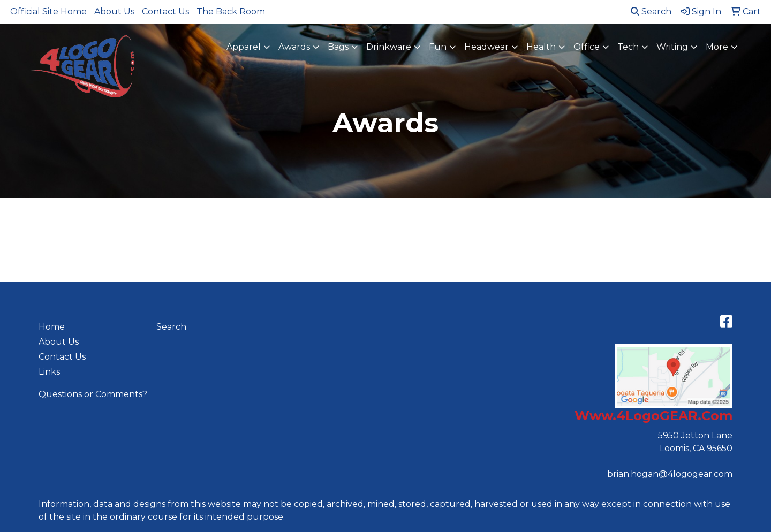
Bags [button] (338, 47)
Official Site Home (48, 12)
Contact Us (165, 12)
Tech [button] (628, 47)
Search (651, 12)
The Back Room (231, 12)
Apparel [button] (244, 47)
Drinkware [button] (389, 47)
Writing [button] (672, 47)
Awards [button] (294, 47)
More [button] (717, 47)
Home (52, 327)
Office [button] (587, 47)
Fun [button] (438, 47)
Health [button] (541, 47)
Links (49, 372)
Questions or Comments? (93, 394)
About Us (114, 12)
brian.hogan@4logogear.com (670, 474)
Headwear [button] (486, 47)
